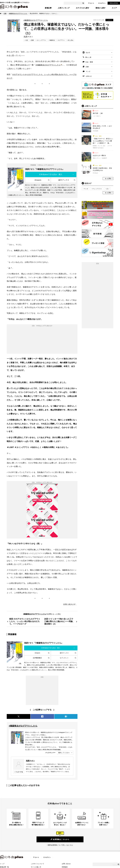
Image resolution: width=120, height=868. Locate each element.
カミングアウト (42, 40)
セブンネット (64, 658)
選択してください (64, 753)
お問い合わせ (66, 864)
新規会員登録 (114, 3)
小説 (27, 40)
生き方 (88, 53)
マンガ (88, 71)
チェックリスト (97, 189)
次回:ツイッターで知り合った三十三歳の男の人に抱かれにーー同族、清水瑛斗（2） (59, 621)
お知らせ (89, 76)
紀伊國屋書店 (37, 658)
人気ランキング (64, 8)
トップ (2, 864)
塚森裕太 (52, 40)
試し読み (71, 40)
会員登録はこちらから (60, 839)
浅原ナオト (30, 761)
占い (108, 189)
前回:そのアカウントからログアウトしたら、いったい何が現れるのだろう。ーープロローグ (25, 621)
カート (91, 3)
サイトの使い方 (36, 867)
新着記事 (48, 8)
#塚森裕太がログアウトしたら (18, 13)
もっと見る (108, 179)
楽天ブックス (64, 180)
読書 (5, 13)
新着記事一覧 (4, 867)
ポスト (109, 20)
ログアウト (61, 40)
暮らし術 (88, 57)
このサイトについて (37, 864)
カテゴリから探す (83, 8)
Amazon (38, 180)
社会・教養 (89, 62)
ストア (114, 8)
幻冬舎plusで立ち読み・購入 (51, 174)
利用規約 (65, 867)
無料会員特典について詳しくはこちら (60, 845)
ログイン (102, 3)
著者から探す (101, 8)
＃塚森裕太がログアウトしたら (48, 65)
